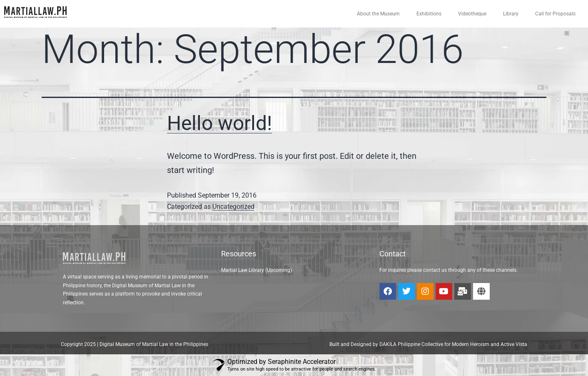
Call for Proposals (555, 14)
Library (511, 14)
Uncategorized (233, 207)
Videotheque (472, 14)
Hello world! (219, 123)
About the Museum (378, 14)
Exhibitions (429, 14)
